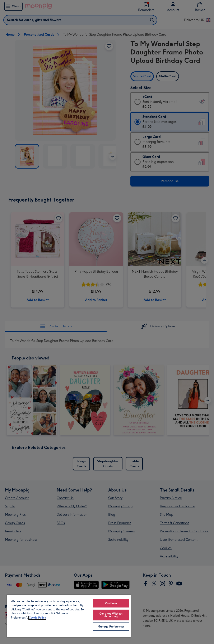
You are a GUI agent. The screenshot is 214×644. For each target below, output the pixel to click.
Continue (111, 603)
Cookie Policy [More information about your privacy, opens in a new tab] (37, 618)
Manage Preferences (111, 627)
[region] (69, 616)
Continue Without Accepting (111, 615)
